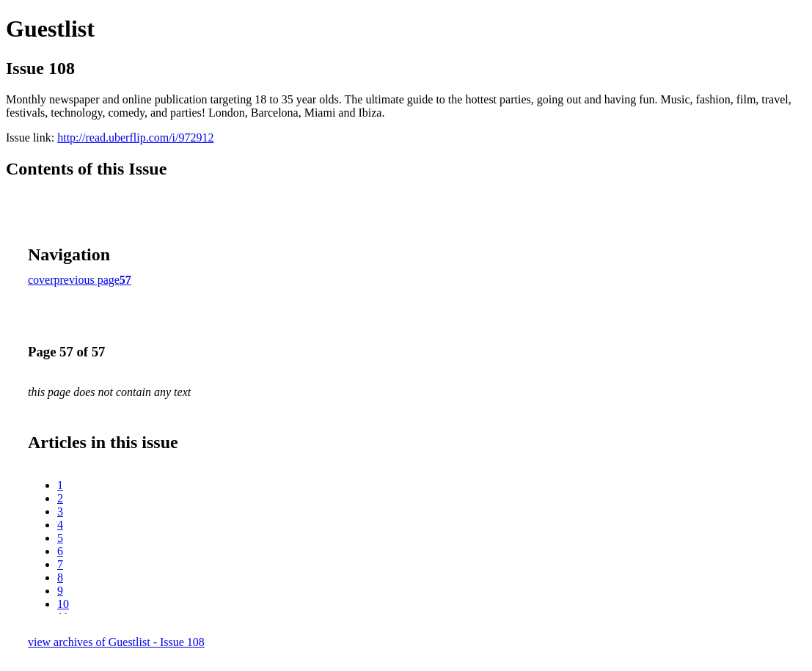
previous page (87, 280)
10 (63, 604)
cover (41, 280)
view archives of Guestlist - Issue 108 (116, 642)
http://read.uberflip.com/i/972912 (135, 137)
